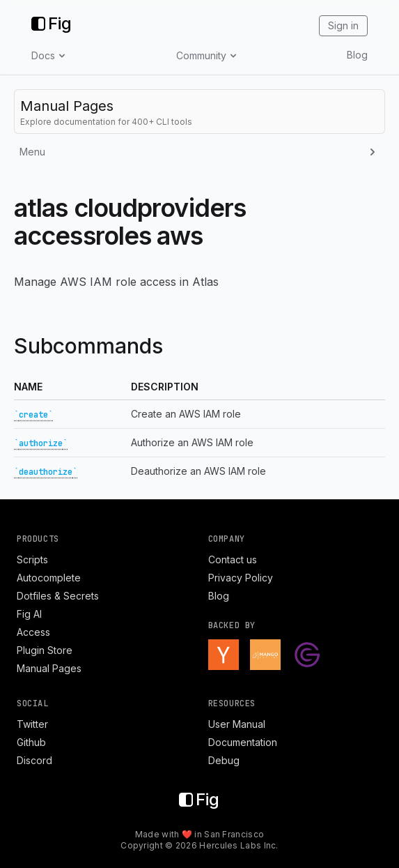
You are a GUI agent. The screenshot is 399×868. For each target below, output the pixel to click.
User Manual (237, 724)
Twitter (32, 724)
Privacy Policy (241, 578)
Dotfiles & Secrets (58, 596)
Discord (34, 760)
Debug (224, 760)
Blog (357, 55)
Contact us (233, 559)
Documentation (243, 742)
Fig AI (29, 614)
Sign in (343, 25)
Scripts (32, 559)
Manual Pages (49, 668)
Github (31, 742)
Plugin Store (45, 650)
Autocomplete (49, 578)
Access (33, 632)
